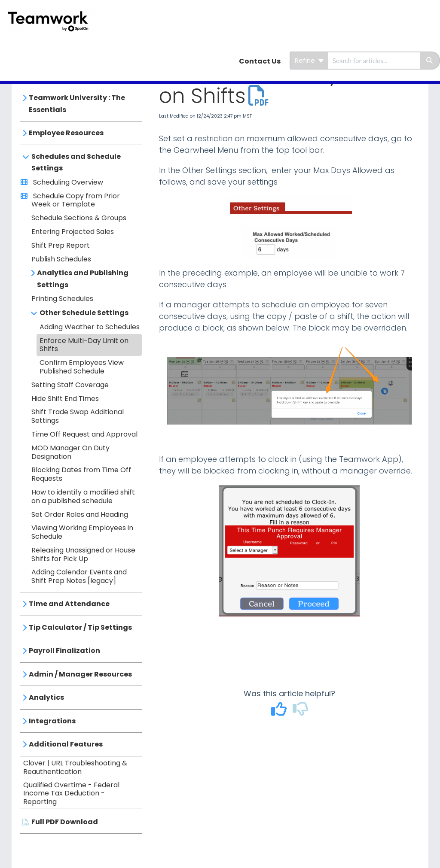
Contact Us (260, 61)
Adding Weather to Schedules (90, 327)
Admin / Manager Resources (80, 674)
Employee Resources (66, 133)
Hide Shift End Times (65, 399)
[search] (374, 61)
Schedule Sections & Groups (79, 218)
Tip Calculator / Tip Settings (80, 627)
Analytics (46, 697)
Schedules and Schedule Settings (76, 162)
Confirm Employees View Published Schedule (82, 367)
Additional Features (66, 744)
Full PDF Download (65, 822)
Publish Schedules (61, 259)
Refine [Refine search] (309, 60)
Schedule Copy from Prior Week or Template (76, 200)
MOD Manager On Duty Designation (70, 452)
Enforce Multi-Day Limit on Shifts (84, 345)
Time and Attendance (69, 604)
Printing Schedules (62, 299)
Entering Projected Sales (73, 232)
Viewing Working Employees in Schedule (82, 532)
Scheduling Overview (67, 182)
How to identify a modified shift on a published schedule (83, 496)
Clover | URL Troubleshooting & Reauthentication (75, 767)
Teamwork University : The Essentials (77, 104)
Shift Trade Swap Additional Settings (78, 416)
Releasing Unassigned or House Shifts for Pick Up (83, 554)
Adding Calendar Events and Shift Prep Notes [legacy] (79, 576)
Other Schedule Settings (84, 313)
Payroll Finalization (64, 651)
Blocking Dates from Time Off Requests (81, 474)
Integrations (52, 721)
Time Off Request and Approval (84, 434)
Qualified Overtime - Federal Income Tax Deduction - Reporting (71, 794)
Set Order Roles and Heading (80, 514)
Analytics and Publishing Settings (83, 279)
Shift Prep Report (61, 245)
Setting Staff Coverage (70, 385)
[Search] (430, 61)
